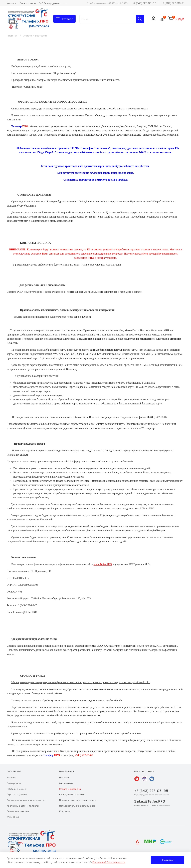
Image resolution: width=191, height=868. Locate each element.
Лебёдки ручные (50, 3)
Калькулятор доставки (72, 794)
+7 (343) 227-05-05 (144, 3)
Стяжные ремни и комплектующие (26, 800)
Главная (12, 35)
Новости (64, 777)
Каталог (12, 3)
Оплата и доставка (70, 789)
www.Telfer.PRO (103, 564)
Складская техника (18, 811)
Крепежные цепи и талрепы (23, 806)
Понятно (167, 860)
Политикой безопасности (109, 862)
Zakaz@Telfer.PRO (150, 801)
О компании (66, 783)
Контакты (65, 811)
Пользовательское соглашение (77, 806)
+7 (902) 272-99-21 (173, 3)
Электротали (28, 3)
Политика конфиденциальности (78, 800)
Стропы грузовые (17, 794)
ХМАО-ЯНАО (13, 817)
